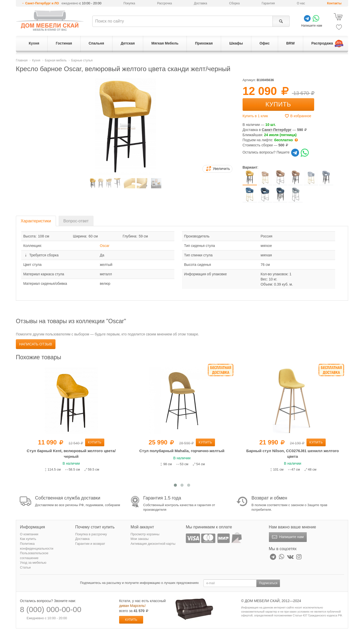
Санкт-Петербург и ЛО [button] (42, 3)
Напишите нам (287, 537)
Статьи (25, 567)
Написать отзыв (36, 344)
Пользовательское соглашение (34, 556)
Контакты (334, 3)
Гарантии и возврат (90, 544)
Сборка (234, 3)
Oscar (105, 246)
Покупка (129, 3)
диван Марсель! (132, 606)
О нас (301, 3)
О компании (29, 534)
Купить (278, 104)
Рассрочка (165, 3)
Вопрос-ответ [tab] (76, 221)
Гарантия (268, 3)
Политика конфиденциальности (37, 546)
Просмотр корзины (145, 534)
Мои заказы (140, 539)
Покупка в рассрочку (91, 534)
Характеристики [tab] (36, 221)
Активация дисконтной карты (153, 544)
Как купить (28, 539)
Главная (22, 60)
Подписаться (268, 583)
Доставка (201, 3)
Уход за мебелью (33, 563)
